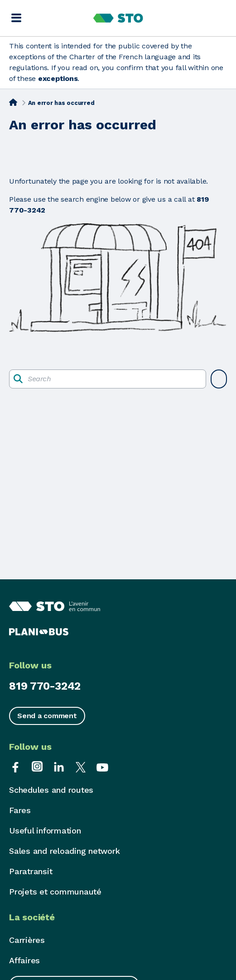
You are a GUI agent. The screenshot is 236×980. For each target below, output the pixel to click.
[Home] (13, 102)
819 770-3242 (45, 686)
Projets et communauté (55, 892)
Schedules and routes (51, 790)
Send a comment (47, 716)
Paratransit (31, 871)
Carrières (27, 940)
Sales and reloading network (64, 851)
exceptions (58, 78)
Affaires (24, 960)
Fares (20, 810)
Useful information (45, 831)
